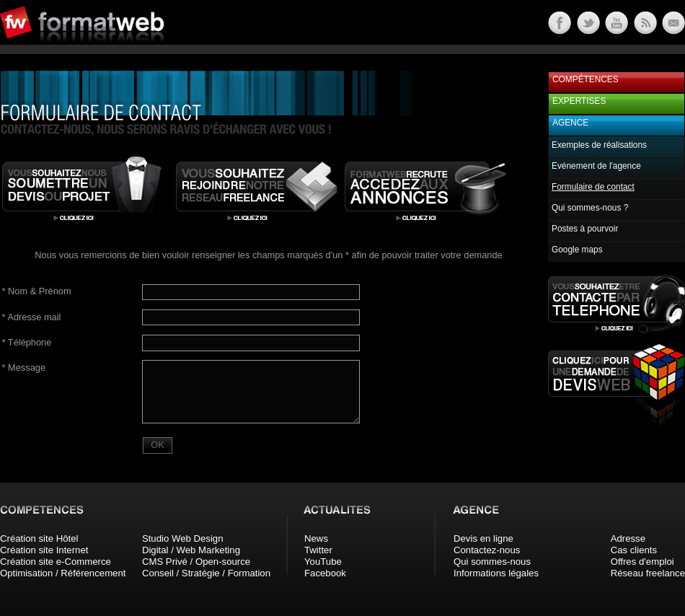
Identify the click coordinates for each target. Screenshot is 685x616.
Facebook (325, 573)
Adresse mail (32, 317)
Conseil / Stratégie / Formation (206, 573)
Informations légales (496, 573)
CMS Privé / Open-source (196, 562)
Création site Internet (44, 550)
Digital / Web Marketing (191, 550)
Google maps (577, 250)
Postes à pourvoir (585, 229)
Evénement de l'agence (596, 166)
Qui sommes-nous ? (590, 208)
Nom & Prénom (37, 291)
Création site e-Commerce (56, 562)
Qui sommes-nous (492, 562)
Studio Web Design (183, 538)
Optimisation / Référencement (63, 573)
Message (24, 368)
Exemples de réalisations (599, 145)
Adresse (628, 538)
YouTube (323, 562)
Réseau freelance (648, 573)
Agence (570, 123)
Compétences (585, 79)
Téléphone (27, 342)
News (316, 538)
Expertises (579, 101)
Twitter (318, 550)
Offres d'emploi (642, 562)
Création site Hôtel (39, 538)
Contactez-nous (487, 550)
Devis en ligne (483, 538)
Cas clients (634, 550)
